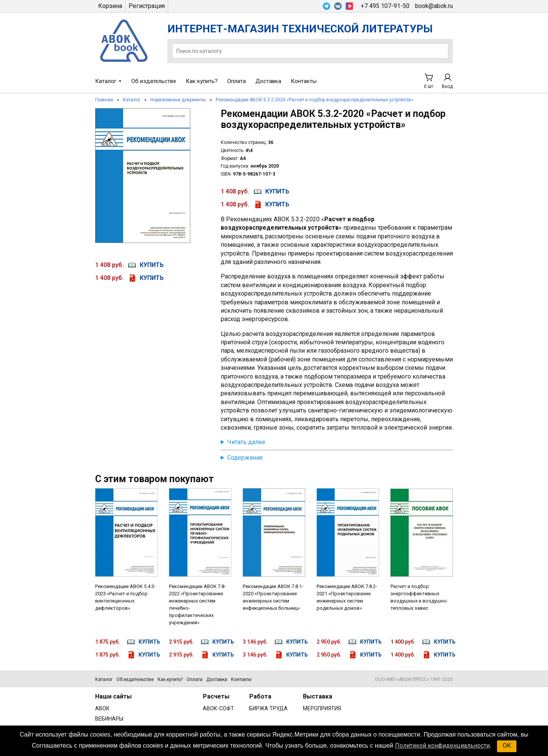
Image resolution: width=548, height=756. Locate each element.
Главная (104, 100)
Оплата (237, 81)
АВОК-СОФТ (218, 708)
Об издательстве (154, 81)
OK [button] (507, 746)
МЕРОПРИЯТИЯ (322, 708)
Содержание (245, 458)
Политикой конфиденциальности (442, 746)
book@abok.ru (434, 6)
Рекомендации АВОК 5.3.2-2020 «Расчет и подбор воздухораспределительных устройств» (315, 100)
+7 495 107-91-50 (385, 6)
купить (152, 265)
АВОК (102, 708)
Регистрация (147, 6)
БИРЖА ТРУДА (268, 708)
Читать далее (246, 442)
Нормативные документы (178, 100)
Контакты (304, 81)
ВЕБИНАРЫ (109, 719)
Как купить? (202, 81)
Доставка (268, 81)
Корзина (110, 6)
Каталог (106, 81)
